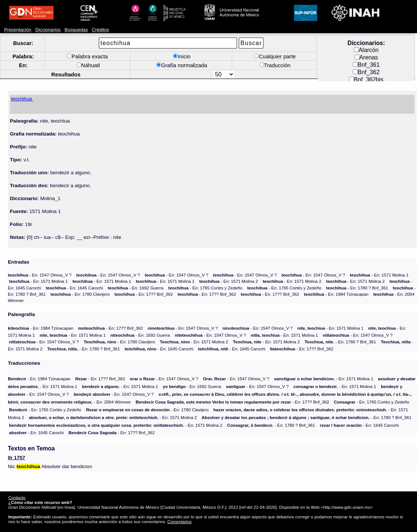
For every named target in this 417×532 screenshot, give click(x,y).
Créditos (100, 30)
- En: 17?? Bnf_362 (144, 294)
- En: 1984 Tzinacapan (336, 294)
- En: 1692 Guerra (136, 288)
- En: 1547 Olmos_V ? (40, 275)
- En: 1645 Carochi (74, 288)
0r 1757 (16, 458)
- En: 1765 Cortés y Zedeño (206, 288)
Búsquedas (76, 30)
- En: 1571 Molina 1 (379, 275)
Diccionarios (48, 30)
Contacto (17, 497)
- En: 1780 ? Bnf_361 (357, 288)
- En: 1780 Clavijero (80, 294)
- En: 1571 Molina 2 (228, 281)
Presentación (18, 30)
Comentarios (180, 521)
